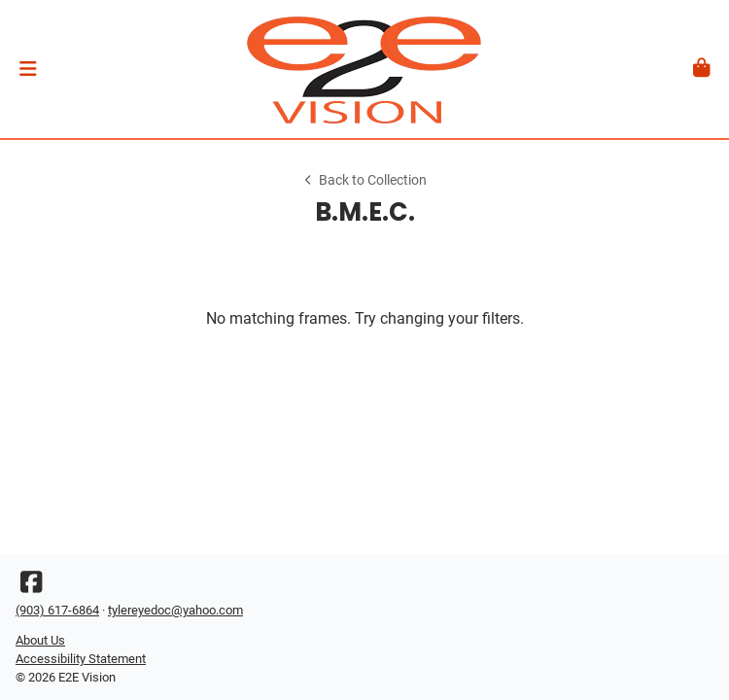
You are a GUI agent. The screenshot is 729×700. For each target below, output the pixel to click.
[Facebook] (31, 587)
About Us (40, 640)
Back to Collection (364, 180)
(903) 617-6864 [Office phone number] (57, 610)
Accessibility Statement (81, 659)
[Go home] (364, 69)
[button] (28, 69)
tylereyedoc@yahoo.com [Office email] (175, 610)
